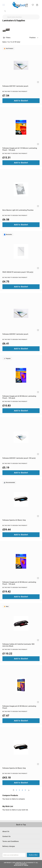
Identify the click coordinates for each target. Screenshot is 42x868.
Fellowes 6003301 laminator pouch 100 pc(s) (19, 458)
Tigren (26, 865)
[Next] (29, 790)
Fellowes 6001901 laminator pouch (15, 86)
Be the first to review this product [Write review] (15, 91)
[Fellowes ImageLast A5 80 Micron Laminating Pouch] (21, 685)
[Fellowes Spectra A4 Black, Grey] (21, 747)
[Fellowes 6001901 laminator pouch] (21, 65)
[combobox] (21, 17)
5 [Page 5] (26, 790)
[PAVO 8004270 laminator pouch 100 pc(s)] (21, 251)
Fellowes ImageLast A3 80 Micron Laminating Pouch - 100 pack (19, 583)
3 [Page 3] (20, 790)
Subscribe (33, 855)
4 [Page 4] (23, 790)
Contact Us (6, 836)
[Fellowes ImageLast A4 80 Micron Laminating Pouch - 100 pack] (21, 375)
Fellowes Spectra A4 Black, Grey (14, 768)
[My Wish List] (33, 5)
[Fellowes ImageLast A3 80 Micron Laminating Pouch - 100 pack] (21, 561)
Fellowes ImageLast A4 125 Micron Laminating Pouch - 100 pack (20, 149)
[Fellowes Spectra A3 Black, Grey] (21, 499)
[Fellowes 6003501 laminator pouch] (21, 313)
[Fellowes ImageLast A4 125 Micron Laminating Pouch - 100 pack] (21, 127)
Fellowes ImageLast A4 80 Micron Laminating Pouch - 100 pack (19, 397)
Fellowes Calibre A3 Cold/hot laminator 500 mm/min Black (18, 645)
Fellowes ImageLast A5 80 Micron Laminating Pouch (19, 707)
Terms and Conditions (11, 841)
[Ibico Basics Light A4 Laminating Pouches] (21, 189)
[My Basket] (37, 5)
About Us (6, 831)
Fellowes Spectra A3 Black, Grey (14, 520)
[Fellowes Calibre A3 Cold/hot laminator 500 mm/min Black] (21, 623)
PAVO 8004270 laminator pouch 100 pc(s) (18, 272)
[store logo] (20, 5)
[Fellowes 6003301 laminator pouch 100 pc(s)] (21, 437)
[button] (34, 38)
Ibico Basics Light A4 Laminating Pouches (18, 210)
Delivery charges (9, 846)
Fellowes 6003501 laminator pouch (15, 334)
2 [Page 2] (17, 790)
